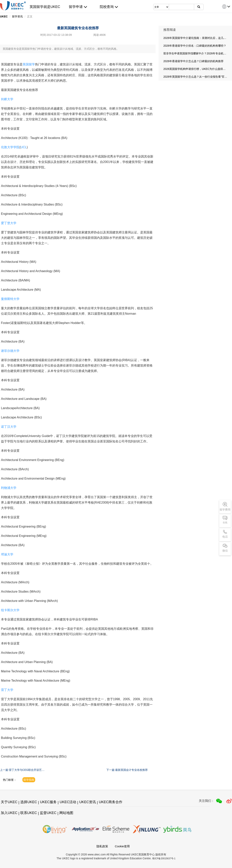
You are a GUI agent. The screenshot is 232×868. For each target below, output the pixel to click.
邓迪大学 (7, 554)
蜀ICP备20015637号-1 (164, 859)
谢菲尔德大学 (10, 351)
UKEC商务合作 (111, 802)
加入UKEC (9, 813)
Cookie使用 (122, 846)
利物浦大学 (9, 488)
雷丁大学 (7, 690)
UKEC (4, 16)
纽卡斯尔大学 (10, 610)
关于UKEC (9, 802)
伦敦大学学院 (10, 147)
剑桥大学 (7, 99)
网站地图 (66, 813)
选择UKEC (29, 802)
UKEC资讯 (88, 802)
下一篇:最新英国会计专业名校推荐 (127, 770)
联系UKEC (29, 813)
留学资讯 (17, 16)
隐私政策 (102, 846)
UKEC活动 (68, 802)
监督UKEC (48, 813)
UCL (24, 147)
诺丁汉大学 (9, 427)
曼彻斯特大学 (10, 299)
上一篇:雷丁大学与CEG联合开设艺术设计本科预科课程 (22, 770)
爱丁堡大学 (9, 223)
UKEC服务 (48, 802)
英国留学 (29, 64)
